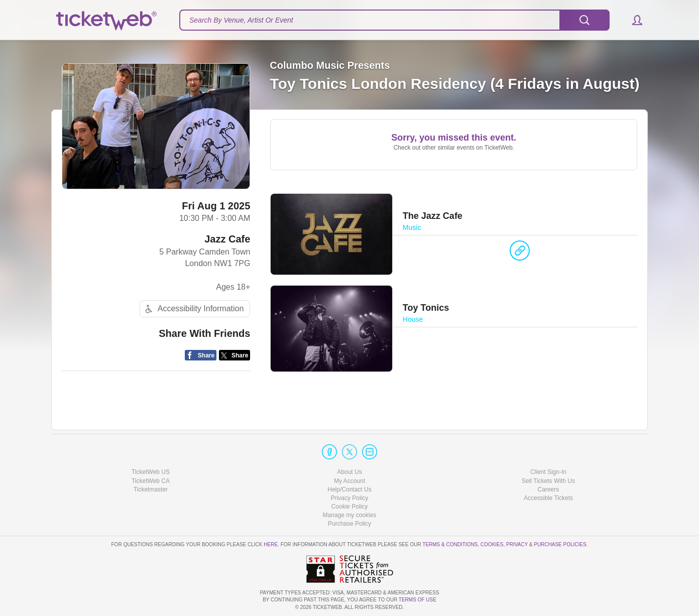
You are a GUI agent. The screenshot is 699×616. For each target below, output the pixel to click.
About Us (349, 472)
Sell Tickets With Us (548, 481)
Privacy (517, 544)
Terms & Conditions (450, 544)
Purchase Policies (560, 544)
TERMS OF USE (418, 600)
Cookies (492, 544)
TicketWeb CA (151, 481)
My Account (350, 481)
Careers (549, 489)
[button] (632, 20)
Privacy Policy (350, 498)
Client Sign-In (548, 472)
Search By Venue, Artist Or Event (241, 20)
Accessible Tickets (548, 498)
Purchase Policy (350, 524)
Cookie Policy (350, 507)
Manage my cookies (350, 515)
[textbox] (394, 20)
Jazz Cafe (227, 239)
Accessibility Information (193, 309)
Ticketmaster (151, 489)
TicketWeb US (151, 472)
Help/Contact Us (349, 489)
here (271, 544)
